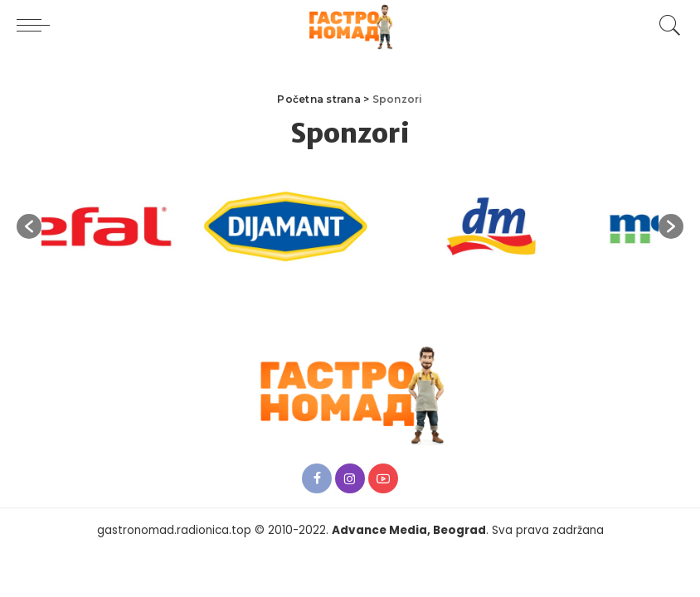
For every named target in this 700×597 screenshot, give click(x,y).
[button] (29, 226)
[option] (135, 226)
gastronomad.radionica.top (174, 530)
